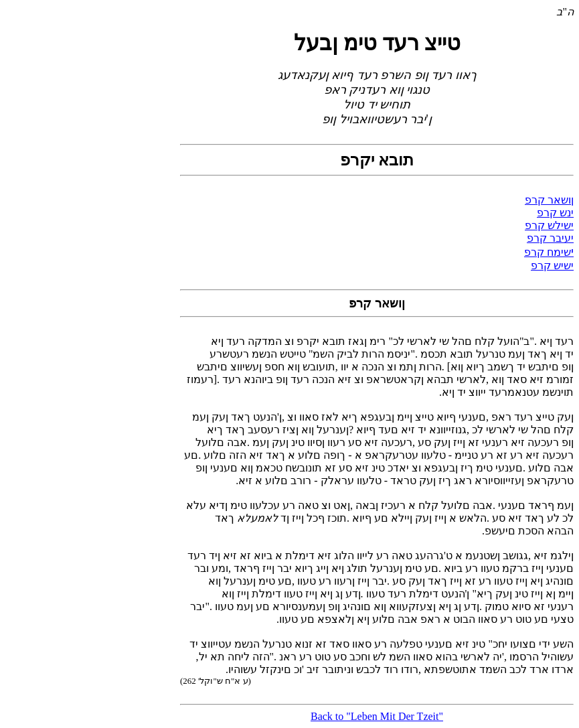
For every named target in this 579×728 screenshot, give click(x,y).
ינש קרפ (555, 213)
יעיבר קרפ (550, 238)
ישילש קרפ (549, 225)
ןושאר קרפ (549, 200)
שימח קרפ (548, 252)
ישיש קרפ (552, 266)
